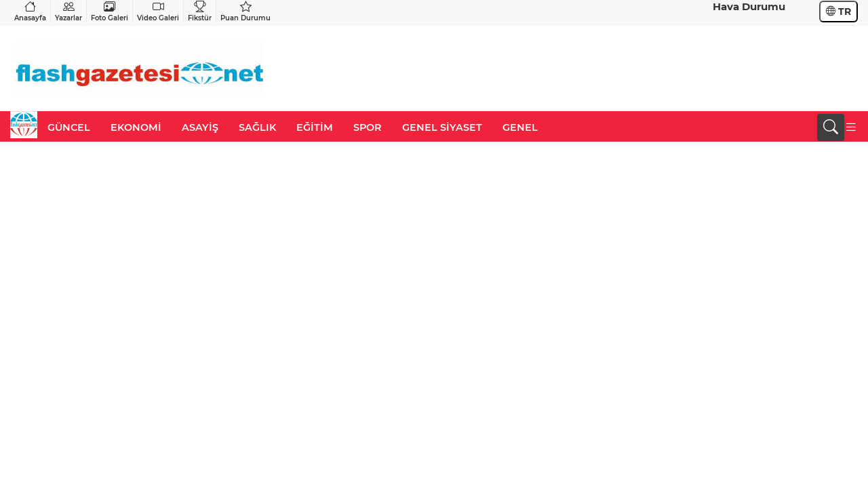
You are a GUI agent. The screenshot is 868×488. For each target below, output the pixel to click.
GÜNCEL (69, 127)
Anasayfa (30, 11)
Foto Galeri (110, 11)
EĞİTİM (315, 127)
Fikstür (200, 11)
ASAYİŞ (200, 127)
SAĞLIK (257, 127)
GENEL (520, 127)
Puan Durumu (245, 11)
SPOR (368, 127)
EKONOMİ (136, 127)
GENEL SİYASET (442, 127)
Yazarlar (68, 11)
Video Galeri (158, 11)
